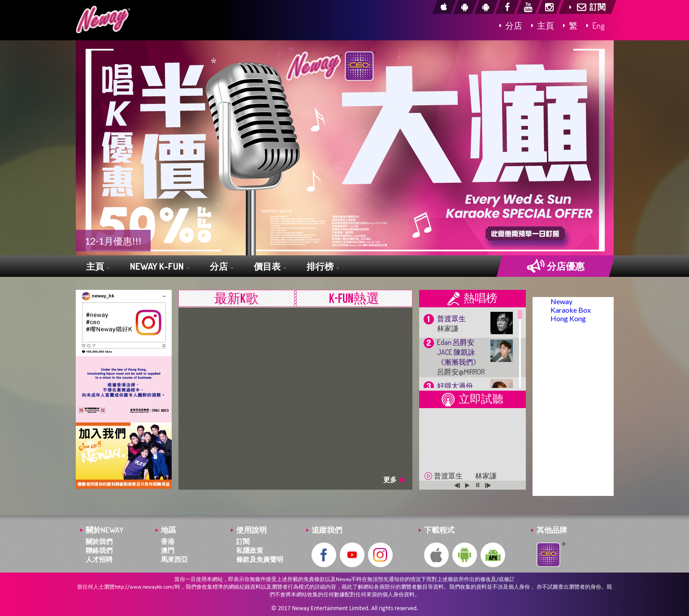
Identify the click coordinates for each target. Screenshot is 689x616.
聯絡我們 (99, 550)
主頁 (543, 25)
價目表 (270, 267)
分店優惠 (556, 266)
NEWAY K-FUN (160, 267)
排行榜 (323, 267)
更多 (394, 480)
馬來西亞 (174, 559)
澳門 (168, 550)
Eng (596, 25)
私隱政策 (250, 550)
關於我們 (99, 541)
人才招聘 (99, 559)
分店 (511, 25)
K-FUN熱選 (354, 299)
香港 (168, 541)
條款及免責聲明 (260, 559)
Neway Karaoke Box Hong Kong (571, 310)
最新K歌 (236, 299)
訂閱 (243, 541)
